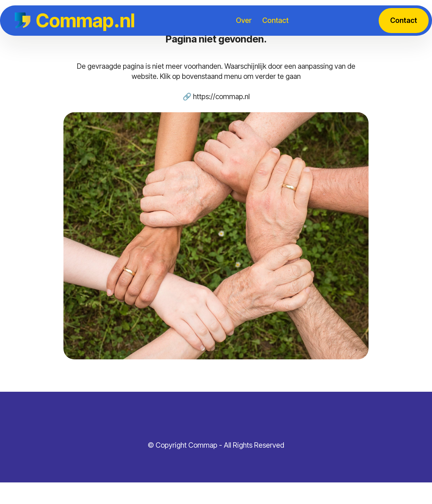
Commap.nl (85, 20)
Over (244, 20)
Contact (275, 20)
